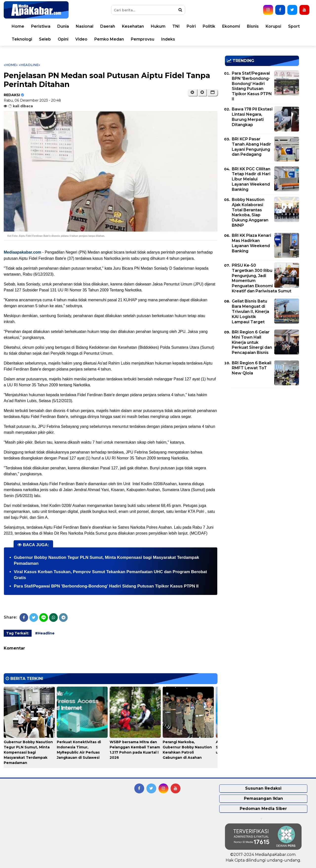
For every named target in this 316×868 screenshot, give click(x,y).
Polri (191, 26)
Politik (209, 26)
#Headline (45, 633)
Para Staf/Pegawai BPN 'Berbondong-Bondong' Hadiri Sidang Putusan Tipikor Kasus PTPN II (106, 586)
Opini (63, 39)
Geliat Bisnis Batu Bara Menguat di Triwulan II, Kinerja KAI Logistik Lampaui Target (250, 311)
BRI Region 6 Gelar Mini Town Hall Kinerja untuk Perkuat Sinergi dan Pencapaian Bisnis (252, 342)
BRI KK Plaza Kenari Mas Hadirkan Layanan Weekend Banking (251, 243)
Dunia (63, 26)
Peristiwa (41, 26)
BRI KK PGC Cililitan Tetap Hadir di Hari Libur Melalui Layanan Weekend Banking (251, 179)
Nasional (85, 26)
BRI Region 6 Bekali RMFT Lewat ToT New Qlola (252, 368)
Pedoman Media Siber (263, 809)
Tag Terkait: (18, 633)
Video (81, 39)
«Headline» (30, 65)
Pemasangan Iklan (263, 798)
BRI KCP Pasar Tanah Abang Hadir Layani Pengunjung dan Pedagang (251, 147)
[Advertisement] (262, 426)
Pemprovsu (143, 39)
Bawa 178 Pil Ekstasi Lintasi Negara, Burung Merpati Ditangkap (252, 117)
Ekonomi (231, 26)
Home (18, 26)
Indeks (168, 39)
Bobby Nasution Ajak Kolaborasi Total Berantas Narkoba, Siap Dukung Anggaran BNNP (250, 212)
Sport (294, 26)
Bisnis (253, 26)
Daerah (108, 26)
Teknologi (22, 39)
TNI (176, 26)
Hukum (158, 26)
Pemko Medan (109, 39)
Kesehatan (133, 26)
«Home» (11, 65)
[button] (212, 92)
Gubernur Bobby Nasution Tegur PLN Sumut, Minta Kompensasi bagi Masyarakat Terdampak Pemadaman (28, 752)
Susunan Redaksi (263, 788)
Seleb (45, 39)
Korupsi (273, 26)
